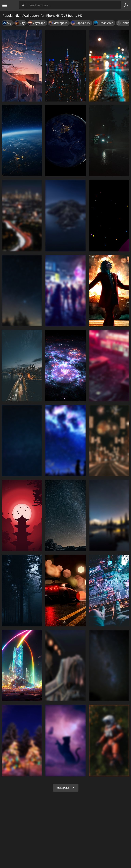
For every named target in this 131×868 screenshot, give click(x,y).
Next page (66, 788)
